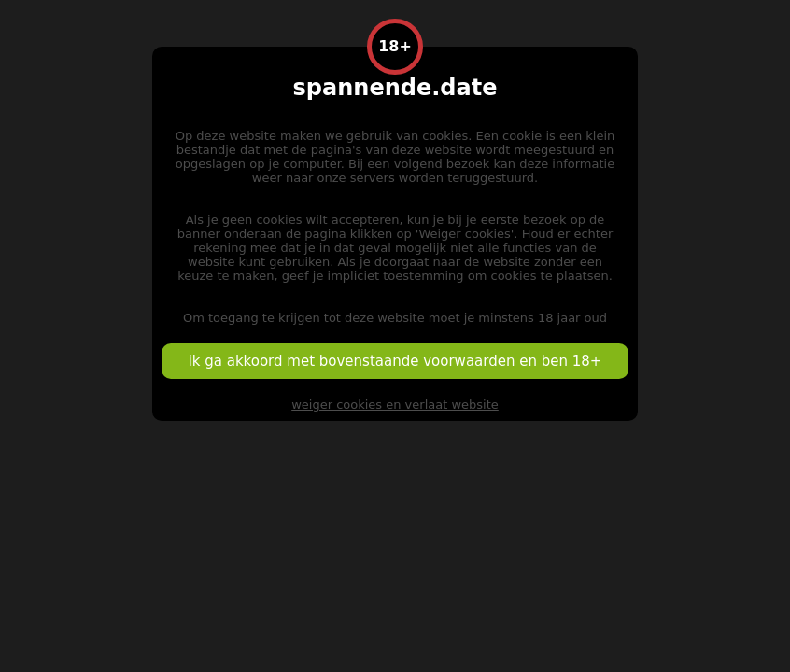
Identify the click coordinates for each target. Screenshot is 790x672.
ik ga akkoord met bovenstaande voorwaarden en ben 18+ (395, 361)
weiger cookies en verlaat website (395, 405)
